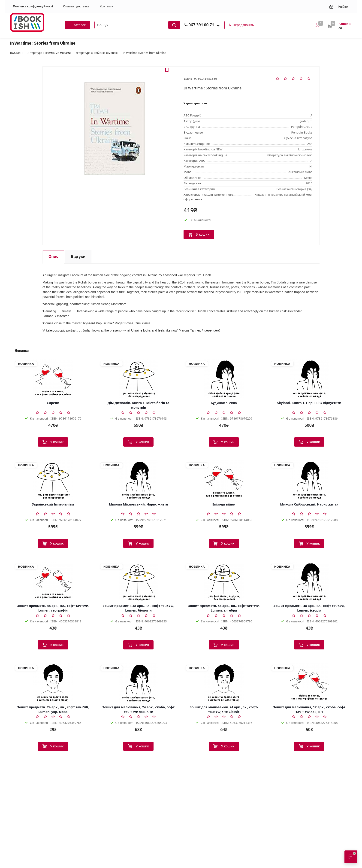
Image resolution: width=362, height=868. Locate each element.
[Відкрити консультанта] (351, 857)
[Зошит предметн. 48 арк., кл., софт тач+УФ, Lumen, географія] (53, 582)
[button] (218, 25)
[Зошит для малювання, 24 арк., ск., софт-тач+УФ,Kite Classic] (224, 683)
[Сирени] (53, 379)
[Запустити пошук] (174, 25)
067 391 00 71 (201, 25)
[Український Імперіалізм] (53, 480)
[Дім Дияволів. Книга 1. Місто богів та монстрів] (138, 379)
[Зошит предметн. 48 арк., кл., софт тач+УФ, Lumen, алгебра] (224, 582)
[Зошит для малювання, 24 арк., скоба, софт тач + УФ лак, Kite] (138, 683)
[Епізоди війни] (224, 480)
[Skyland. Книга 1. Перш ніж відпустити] (309, 379)
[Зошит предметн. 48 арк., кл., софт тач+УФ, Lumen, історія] (309, 582)
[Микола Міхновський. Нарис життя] (138, 480)
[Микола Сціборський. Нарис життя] (309, 480)
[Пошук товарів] (137, 25)
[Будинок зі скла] (224, 379)
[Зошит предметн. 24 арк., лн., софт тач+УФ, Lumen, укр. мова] (53, 683)
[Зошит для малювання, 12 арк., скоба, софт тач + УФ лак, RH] (309, 683)
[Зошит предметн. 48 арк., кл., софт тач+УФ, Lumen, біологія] (138, 582)
